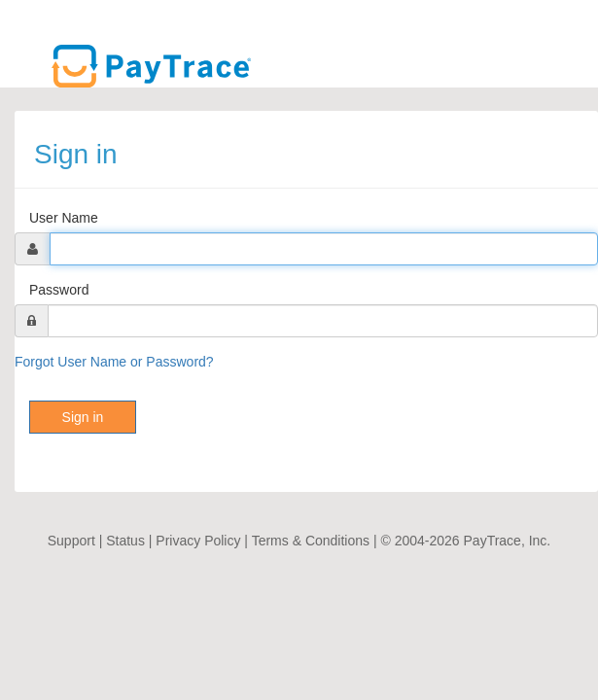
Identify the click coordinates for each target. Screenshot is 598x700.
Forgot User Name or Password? (114, 362)
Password (59, 290)
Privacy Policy (198, 541)
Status (125, 541)
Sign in (83, 417)
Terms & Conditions (311, 541)
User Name (64, 218)
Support (71, 541)
